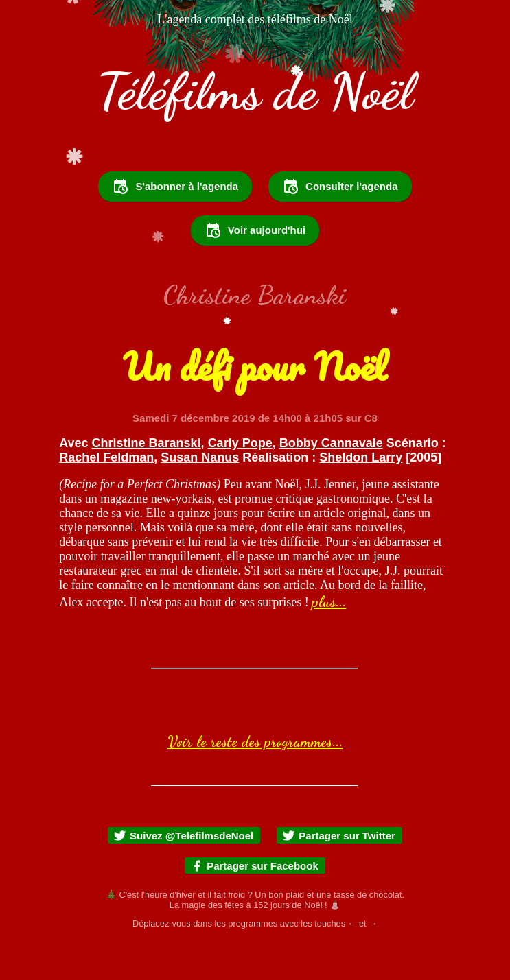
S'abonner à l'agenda (175, 224)
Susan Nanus (200, 494)
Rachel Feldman (106, 494)
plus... (329, 638)
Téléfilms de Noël (255, 92)
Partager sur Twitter (339, 873)
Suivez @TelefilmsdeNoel (183, 873)
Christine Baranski (147, 480)
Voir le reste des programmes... (255, 778)
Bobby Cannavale (331, 480)
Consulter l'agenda (340, 224)
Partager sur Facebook (254, 903)
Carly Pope (240, 480)
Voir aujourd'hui (255, 267)
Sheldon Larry (361, 494)
